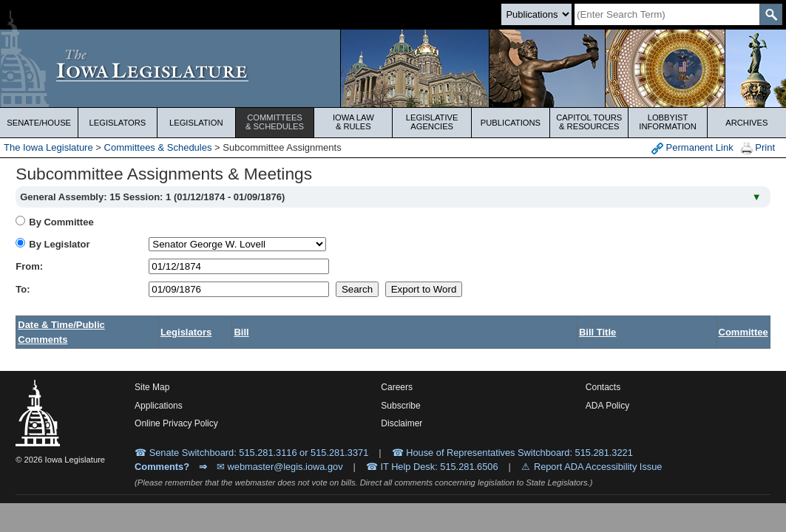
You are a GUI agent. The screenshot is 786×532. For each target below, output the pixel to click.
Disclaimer (402, 423)
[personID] (237, 244)
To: (23, 289)
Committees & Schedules (158, 147)
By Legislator (59, 244)
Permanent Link (692, 148)
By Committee (61, 222)
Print (758, 148)
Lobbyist (667, 122)
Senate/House (39, 123)
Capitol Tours (589, 122)
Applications (159, 406)
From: (29, 266)
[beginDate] (239, 266)
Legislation (196, 123)
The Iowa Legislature (48, 147)
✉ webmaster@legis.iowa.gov (280, 467)
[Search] (667, 14)
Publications (511, 123)
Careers (397, 387)
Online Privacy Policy (176, 423)
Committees (275, 122)
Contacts (603, 387)
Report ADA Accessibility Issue (598, 467)
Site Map (152, 387)
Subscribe (400, 406)
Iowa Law (353, 122)
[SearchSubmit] (771, 14)
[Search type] (536, 14)
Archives (746, 123)
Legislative (432, 122)
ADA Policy (607, 406)
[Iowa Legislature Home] (393, 68)
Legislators (118, 123)
